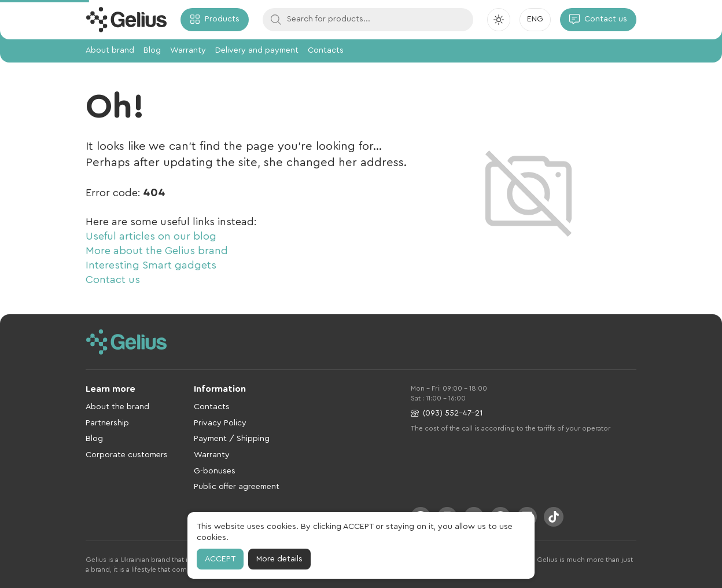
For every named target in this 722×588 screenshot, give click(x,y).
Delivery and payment (257, 50)
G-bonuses (215, 471)
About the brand (117, 407)
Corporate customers (127, 455)
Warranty (188, 50)
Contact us (113, 280)
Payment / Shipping (232, 439)
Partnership (107, 423)
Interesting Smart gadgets (151, 265)
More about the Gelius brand (157, 251)
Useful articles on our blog (151, 236)
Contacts (326, 50)
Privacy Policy (220, 423)
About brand (110, 50)
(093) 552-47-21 (447, 414)
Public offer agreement (237, 487)
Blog (152, 50)
